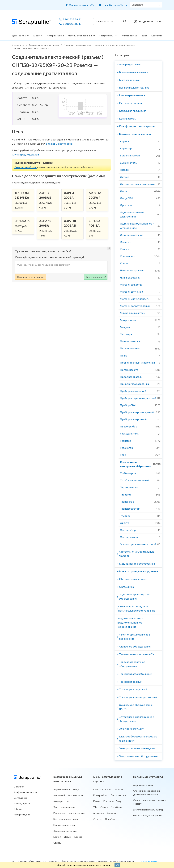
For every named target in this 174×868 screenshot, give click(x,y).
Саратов (98, 819)
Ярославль (113, 813)
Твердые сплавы (76, 813)
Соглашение (20, 798)
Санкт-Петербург (103, 789)
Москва (119, 789)
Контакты (157, 36)
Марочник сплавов (143, 785)
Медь (76, 789)
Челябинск (117, 807)
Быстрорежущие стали (66, 819)
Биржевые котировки (59, 144)
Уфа (95, 807)
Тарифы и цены (22, 815)
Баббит (57, 837)
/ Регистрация (154, 21)
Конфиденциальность (25, 792)
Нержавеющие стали (64, 825)
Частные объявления (80, 36)
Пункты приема (129, 36)
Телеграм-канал (55, 36)
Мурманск (99, 813)
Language (137, 5)
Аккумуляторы (61, 801)
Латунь (68, 837)
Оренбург (110, 819)
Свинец (57, 843)
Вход (142, 21)
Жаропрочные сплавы (65, 831)
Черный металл (62, 789)
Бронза (78, 837)
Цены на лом (19, 36)
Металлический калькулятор (148, 810)
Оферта (18, 809)
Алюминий (59, 795)
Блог (144, 36)
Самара (104, 807)
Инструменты (106, 36)
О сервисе (19, 787)
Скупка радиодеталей (25, 154)
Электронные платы (64, 807)
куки (108, 865)
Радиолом (59, 813)
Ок (117, 865)
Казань (97, 801)
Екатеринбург (101, 795)
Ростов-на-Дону (112, 801)
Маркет (38, 36)
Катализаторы (75, 795)
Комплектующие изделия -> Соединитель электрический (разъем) (100, 45)
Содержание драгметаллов (44, 45)
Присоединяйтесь (25, 167)
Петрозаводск (119, 795)
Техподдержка (22, 803)
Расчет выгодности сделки (148, 816)
